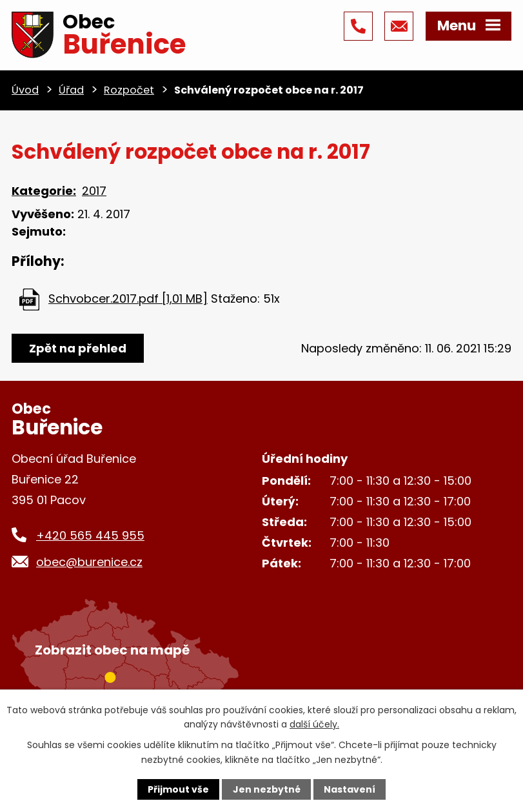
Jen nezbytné (267, 789)
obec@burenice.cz (89, 562)
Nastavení (350, 789)
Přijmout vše (178, 789)
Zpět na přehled (78, 348)
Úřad (71, 90)
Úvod (25, 90)
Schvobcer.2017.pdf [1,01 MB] (128, 299)
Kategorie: (44, 191)
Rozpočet (129, 90)
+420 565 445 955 (90, 535)
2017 (94, 191)
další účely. (314, 724)
